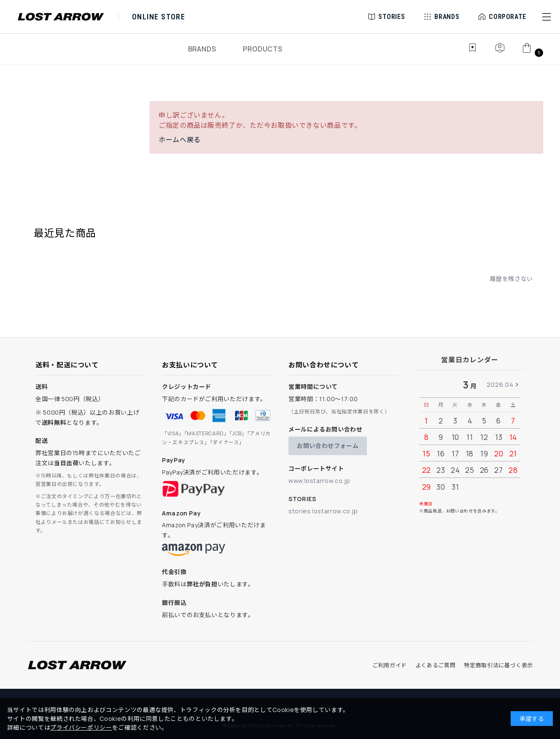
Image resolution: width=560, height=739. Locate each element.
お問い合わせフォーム (328, 446)
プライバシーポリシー (81, 727)
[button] (547, 17)
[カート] (532, 52)
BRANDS (202, 49)
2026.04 (500, 384)
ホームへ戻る (180, 140)
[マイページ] (500, 52)
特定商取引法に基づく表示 (498, 665)
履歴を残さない (512, 279)
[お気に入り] (467, 52)
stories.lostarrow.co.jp (323, 511)
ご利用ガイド (390, 665)
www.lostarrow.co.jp (319, 481)
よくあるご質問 (435, 665)
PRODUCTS (262, 49)
